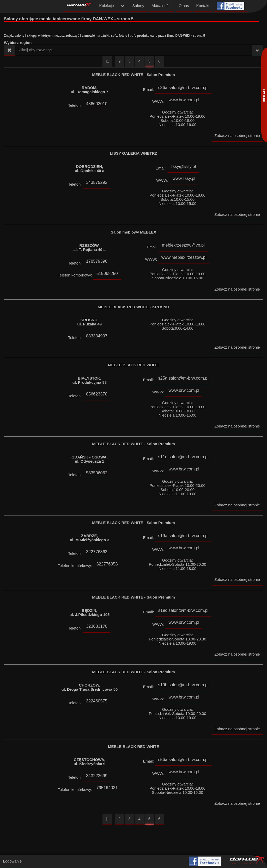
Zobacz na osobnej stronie (237, 136)
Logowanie (12, 861)
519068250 (107, 273)
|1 (107, 61)
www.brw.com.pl (184, 100)
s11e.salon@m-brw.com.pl (183, 457)
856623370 (97, 394)
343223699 (97, 776)
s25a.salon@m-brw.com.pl (183, 378)
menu (123, 6)
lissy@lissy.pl (183, 166)
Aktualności (161, 6)
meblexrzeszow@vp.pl (183, 245)
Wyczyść (9, 50)
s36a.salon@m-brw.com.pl (183, 87)
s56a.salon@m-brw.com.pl (183, 759)
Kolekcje (107, 6)
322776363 (97, 552)
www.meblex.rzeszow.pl (184, 257)
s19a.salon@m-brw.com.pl (183, 536)
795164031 (107, 788)
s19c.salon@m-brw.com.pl (183, 610)
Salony (138, 6)
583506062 (97, 473)
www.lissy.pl (184, 178)
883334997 (97, 336)
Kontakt (203, 6)
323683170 (97, 626)
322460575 (97, 701)
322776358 (107, 564)
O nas (184, 6)
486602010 (97, 104)
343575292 (97, 182)
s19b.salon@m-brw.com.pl (183, 685)
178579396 (97, 261)
